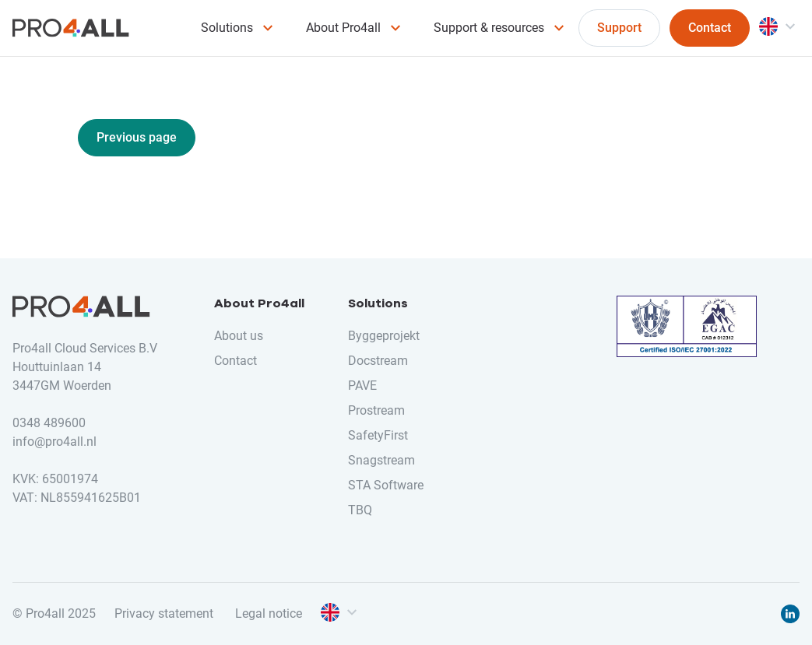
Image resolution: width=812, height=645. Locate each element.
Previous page (137, 137)
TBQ (360, 510)
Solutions (227, 28)
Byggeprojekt (384, 336)
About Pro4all (343, 28)
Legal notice (269, 613)
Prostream (376, 410)
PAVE (362, 386)
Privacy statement (164, 613)
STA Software (386, 485)
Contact (710, 28)
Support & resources (489, 28)
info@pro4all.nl (54, 442)
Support (619, 28)
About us (239, 336)
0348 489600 (49, 423)
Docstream (378, 361)
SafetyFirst (378, 435)
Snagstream (381, 460)
